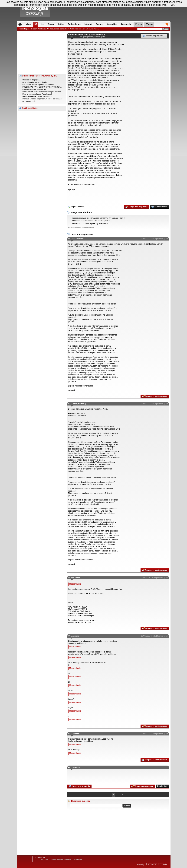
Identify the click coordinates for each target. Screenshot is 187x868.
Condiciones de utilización (61, 860)
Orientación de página (31, 80)
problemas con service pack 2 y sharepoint (90, 223)
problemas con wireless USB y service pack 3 (91, 221)
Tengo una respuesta (136, 207)
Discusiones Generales (59, 29)
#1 (69, 239)
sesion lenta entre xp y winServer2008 (37, 96)
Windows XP (43, 29)
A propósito (44, 860)
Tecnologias (24, 29)
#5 (69, 734)
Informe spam (99, 37)
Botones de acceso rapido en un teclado (38, 85)
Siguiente (162, 786)
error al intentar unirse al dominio (35, 82)
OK (173, 5)
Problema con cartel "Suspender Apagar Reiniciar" (42, 92)
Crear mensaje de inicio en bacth (35, 89)
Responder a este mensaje (155, 396)
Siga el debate (76, 207)
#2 (69, 404)
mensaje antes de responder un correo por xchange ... (44, 99)
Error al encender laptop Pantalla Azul (37, 94)
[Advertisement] (42, 52)
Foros (33, 29)
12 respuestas (159, 207)
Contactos (78, 860)
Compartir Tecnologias (35, 9)
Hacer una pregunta (153, 36)
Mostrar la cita (75, 584)
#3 (69, 578)
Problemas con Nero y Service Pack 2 (84, 29)
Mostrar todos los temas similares (81, 228)
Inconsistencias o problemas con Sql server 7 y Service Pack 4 (98, 218)
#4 (69, 636)
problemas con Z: (29, 101)
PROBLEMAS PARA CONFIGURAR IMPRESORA (42, 87)
